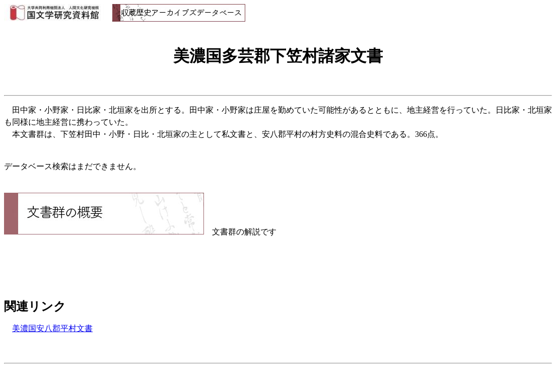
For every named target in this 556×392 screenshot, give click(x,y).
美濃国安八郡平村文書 (52, 328)
